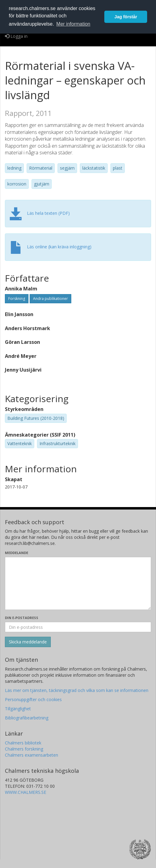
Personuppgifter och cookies (33, 699)
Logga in (16, 36)
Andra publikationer (50, 299)
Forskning (17, 299)
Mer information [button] (73, 24)
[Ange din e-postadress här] (78, 627)
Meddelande (17, 553)
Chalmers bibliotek (23, 743)
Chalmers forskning (24, 749)
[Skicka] (28, 642)
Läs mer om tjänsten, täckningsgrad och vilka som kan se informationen (77, 690)
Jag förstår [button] (126, 17)
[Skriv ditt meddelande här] (78, 583)
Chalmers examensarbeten (32, 755)
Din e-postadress (22, 618)
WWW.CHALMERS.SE (26, 792)
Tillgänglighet (18, 709)
